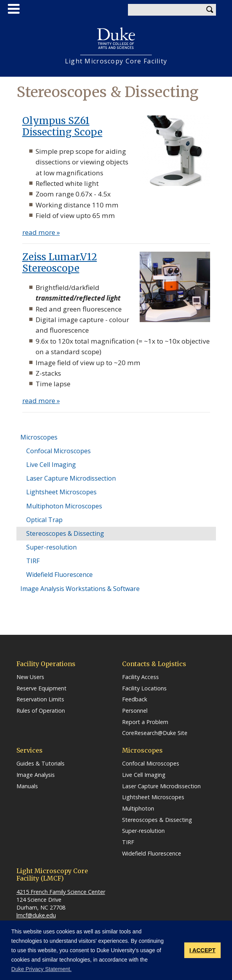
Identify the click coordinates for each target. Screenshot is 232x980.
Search (210, 10)
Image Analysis (36, 775)
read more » (41, 232)
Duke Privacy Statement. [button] (41, 969)
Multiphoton (138, 809)
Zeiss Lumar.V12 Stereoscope (60, 263)
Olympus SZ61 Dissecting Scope (62, 126)
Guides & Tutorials (40, 764)
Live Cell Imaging (51, 465)
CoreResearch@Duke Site (155, 733)
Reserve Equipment (41, 688)
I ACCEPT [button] (202, 950)
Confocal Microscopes (58, 451)
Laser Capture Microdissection (71, 478)
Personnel (135, 711)
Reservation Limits (40, 699)
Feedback (135, 699)
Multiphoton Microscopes (64, 506)
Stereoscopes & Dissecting (65, 533)
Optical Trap (44, 520)
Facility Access (140, 677)
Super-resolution (51, 547)
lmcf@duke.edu (36, 915)
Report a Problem (145, 722)
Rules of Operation (41, 711)
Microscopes (39, 437)
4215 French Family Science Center (61, 892)
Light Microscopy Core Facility (116, 61)
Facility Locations (144, 688)
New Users (30, 677)
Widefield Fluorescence (59, 575)
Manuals (27, 786)
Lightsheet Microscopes (61, 492)
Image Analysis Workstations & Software (80, 589)
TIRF (33, 561)
